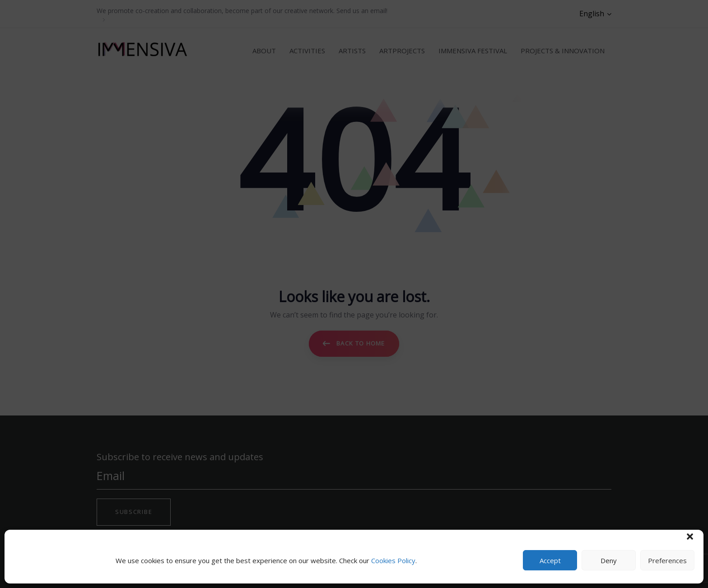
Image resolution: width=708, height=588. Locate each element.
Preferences (667, 560)
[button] (690, 537)
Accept (550, 560)
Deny (609, 560)
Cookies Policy (393, 560)
